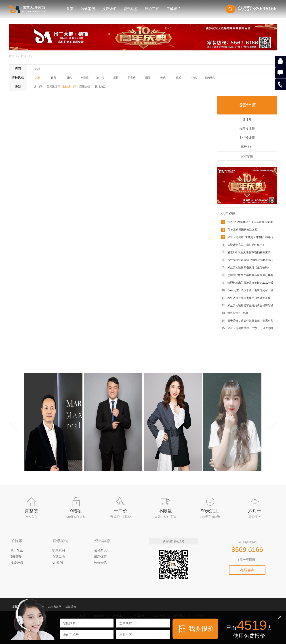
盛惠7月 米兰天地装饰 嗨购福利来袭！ (250, 252)
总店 (38, 69)
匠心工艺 (152, 9)
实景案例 (59, 550)
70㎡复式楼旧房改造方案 (242, 230)
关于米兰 (17, 550)
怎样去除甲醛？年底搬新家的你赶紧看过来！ (254, 275)
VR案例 (58, 563)
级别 (18, 87)
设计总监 (100, 87)
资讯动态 (131, 9)
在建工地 (59, 557)
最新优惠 (100, 557)
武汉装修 (71, 607)
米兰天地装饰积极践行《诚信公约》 (249, 268)
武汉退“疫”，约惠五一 (240, 313)
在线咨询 (247, 570)
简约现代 (210, 78)
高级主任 (85, 87)
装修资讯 (100, 563)
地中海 (100, 78)
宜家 (53, 78)
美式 (163, 78)
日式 (69, 78)
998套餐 (16, 557)
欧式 (179, 78)
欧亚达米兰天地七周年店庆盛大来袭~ (250, 298)
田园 (147, 78)
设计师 (38, 87)
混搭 (116, 78)
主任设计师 (69, 87)
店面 (18, 69)
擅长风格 (18, 78)
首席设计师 (53, 87)
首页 (70, 9)
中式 (194, 78)
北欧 (38, 78)
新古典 (132, 78)
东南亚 (85, 78)
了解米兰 (174, 9)
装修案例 (88, 9)
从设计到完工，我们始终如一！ (246, 245)
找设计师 (109, 9)
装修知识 (100, 550)
